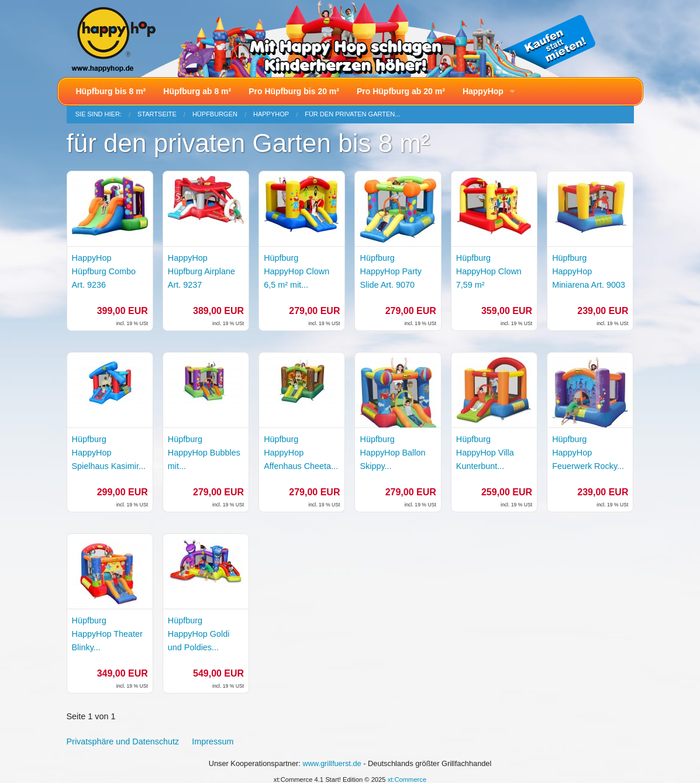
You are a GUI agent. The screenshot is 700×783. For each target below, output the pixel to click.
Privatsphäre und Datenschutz (123, 741)
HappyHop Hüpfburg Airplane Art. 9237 (201, 271)
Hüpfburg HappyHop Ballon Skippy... (392, 453)
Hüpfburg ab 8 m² (197, 91)
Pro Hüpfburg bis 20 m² (294, 91)
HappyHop (483, 91)
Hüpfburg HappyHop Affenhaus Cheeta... (301, 453)
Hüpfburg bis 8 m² (111, 91)
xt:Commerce (407, 779)
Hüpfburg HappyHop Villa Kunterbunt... (485, 453)
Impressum (213, 741)
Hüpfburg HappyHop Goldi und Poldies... (199, 634)
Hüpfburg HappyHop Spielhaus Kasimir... (109, 453)
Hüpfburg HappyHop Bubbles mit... (204, 453)
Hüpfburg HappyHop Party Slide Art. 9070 (391, 271)
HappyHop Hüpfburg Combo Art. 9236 (104, 271)
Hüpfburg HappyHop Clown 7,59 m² (489, 271)
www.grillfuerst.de (332, 763)
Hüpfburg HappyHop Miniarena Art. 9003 (589, 271)
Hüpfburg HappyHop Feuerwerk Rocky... (588, 453)
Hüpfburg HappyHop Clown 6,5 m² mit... (296, 271)
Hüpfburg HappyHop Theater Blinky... (107, 634)
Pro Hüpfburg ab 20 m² (401, 91)
